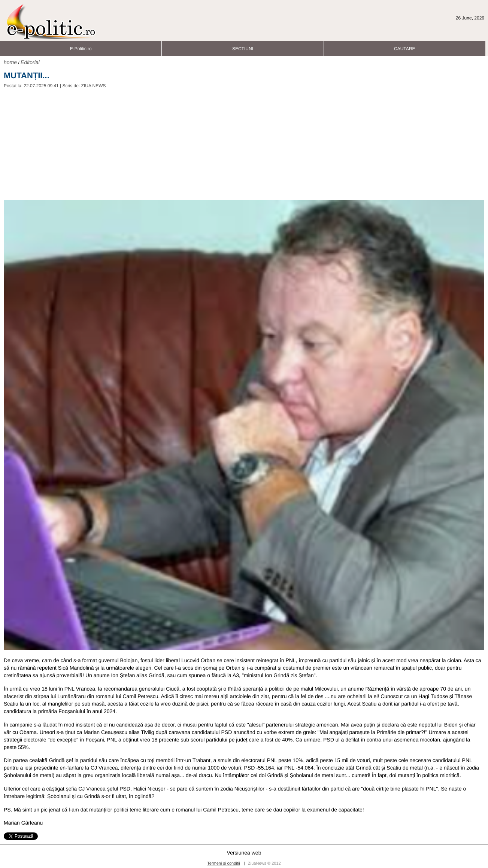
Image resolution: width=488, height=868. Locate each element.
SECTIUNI (243, 47)
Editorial (30, 62)
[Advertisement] (244, 144)
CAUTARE (404, 47)
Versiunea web (244, 853)
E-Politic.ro (81, 47)
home (10, 62)
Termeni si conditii (223, 864)
